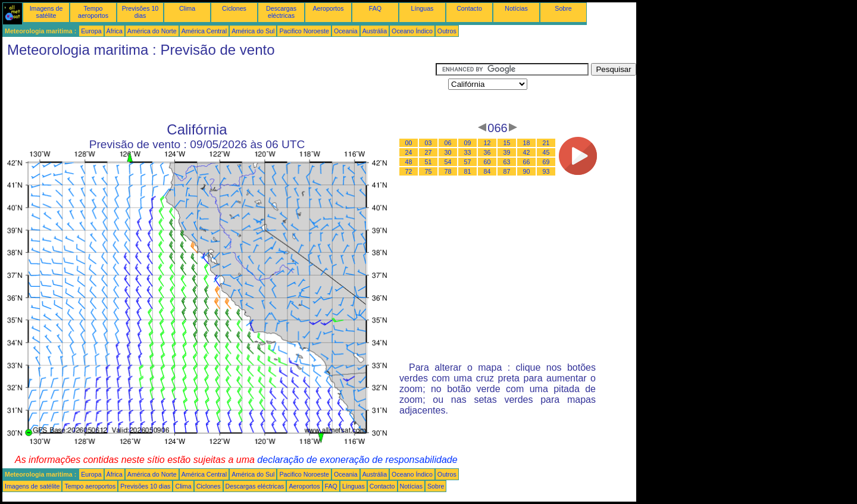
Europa (91, 31)
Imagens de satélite (46, 12)
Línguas (423, 8)
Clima (187, 8)
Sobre (563, 8)
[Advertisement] (219, 90)
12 (487, 143)
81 (468, 171)
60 (487, 162)
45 (546, 152)
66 (527, 162)
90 (527, 171)
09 (468, 143)
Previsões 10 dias (140, 12)
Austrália (375, 31)
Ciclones (234, 8)
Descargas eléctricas (281, 12)
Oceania (346, 31)
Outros (447, 31)
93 (546, 171)
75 (428, 171)
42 (527, 152)
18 (527, 143)
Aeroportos (328, 8)
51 (428, 162)
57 (468, 162)
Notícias (516, 8)
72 (409, 171)
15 (507, 143)
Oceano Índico (412, 31)
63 (507, 162)
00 (409, 143)
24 (409, 152)
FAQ (375, 8)
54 (448, 162)
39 (507, 152)
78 (448, 171)
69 (546, 162)
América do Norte (152, 31)
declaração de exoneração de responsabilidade (357, 460)
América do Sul (253, 31)
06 (448, 143)
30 (448, 152)
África (115, 31)
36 (487, 152)
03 (428, 143)
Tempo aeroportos (93, 12)
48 (409, 162)
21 (546, 143)
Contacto (469, 8)
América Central (204, 31)
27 (428, 152)
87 (507, 171)
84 (487, 171)
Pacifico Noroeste (304, 31)
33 (468, 152)
